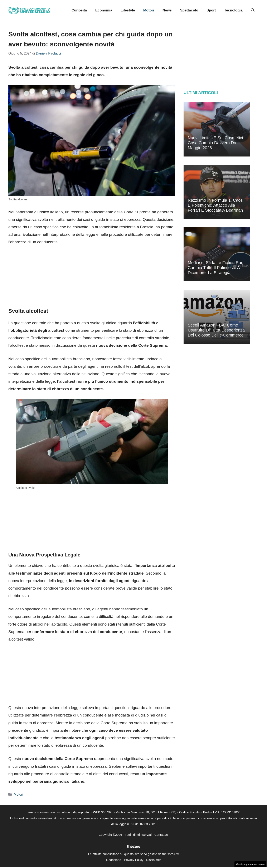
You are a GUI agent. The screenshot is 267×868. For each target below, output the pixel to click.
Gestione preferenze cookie (250, 864)
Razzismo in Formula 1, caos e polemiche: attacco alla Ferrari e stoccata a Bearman (215, 205)
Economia (104, 10)
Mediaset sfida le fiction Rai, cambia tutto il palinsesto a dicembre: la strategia (215, 268)
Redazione (114, 860)
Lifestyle (128, 10)
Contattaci (161, 835)
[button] (253, 10)
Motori (149, 10)
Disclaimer (154, 860)
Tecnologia (233, 10)
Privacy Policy (134, 860)
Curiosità (79, 10)
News (167, 10)
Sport (211, 10)
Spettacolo (189, 10)
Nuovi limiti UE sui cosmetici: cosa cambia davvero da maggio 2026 (216, 143)
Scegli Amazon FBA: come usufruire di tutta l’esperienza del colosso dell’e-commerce (216, 330)
